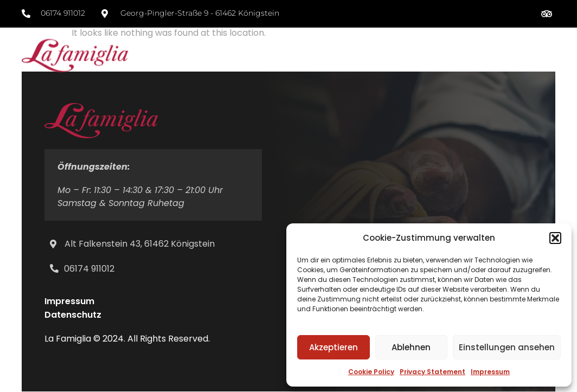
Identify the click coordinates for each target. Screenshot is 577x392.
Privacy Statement (432, 372)
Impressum (490, 372)
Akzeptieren (334, 347)
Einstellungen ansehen (507, 347)
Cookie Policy (371, 372)
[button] (555, 238)
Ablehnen (411, 347)
